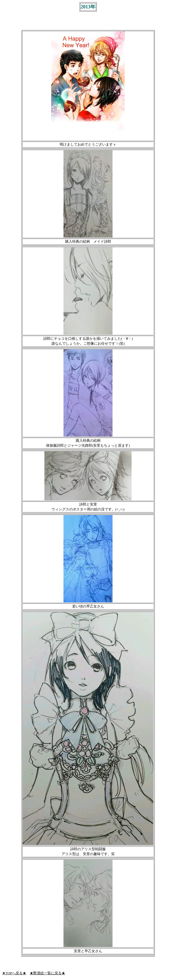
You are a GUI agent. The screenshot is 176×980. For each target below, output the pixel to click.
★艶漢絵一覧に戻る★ (47, 973)
